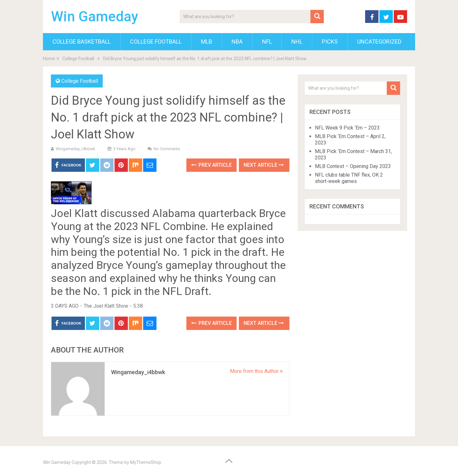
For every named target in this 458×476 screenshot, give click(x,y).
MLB (207, 42)
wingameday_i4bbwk (76, 149)
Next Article (264, 165)
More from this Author (256, 371)
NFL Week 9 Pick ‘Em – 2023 (347, 128)
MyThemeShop (146, 462)
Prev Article (212, 165)
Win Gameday (95, 17)
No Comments (167, 149)
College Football (156, 42)
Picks (330, 42)
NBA (237, 42)
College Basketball (82, 42)
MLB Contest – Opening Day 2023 (353, 166)
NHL (297, 42)
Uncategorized (379, 42)
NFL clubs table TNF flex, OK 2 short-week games (349, 178)
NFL (267, 42)
